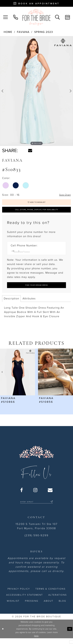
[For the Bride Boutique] (37, 17)
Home (8, 32)
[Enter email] (36, 507)
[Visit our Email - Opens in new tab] (50, 495)
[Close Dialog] (3, 635)
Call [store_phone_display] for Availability (37, 212)
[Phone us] (16, 17)
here (36, 641)
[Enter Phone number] (35, 255)
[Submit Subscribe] (54, 507)
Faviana (23, 32)
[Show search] (57, 17)
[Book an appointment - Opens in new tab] (36, 3)
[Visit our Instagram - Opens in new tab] (35, 495)
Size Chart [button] (64, 195)
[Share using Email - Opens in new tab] (30, 151)
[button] (5, 17)
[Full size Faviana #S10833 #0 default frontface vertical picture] (36, 91)
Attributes (29, 304)
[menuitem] (5, 17)
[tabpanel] (36, 91)
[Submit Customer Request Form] (36, 290)
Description (11, 304)
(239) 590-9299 (36, 541)
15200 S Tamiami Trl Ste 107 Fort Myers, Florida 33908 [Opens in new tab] (37, 532)
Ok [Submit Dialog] (69, 635)
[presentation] (18, 377)
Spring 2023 (44, 32)
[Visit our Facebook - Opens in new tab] (22, 495)
